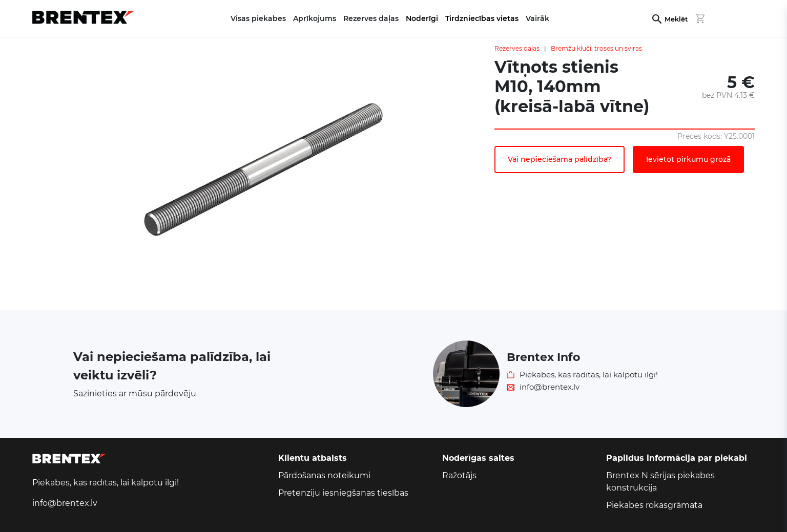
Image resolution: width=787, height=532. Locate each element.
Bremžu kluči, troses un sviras (596, 48)
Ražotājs (459, 475)
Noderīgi (422, 18)
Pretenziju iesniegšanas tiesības (343, 493)
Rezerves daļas (517, 48)
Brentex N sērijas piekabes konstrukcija (660, 482)
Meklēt (676, 19)
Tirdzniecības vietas (482, 18)
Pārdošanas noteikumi (324, 475)
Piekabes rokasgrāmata (654, 505)
